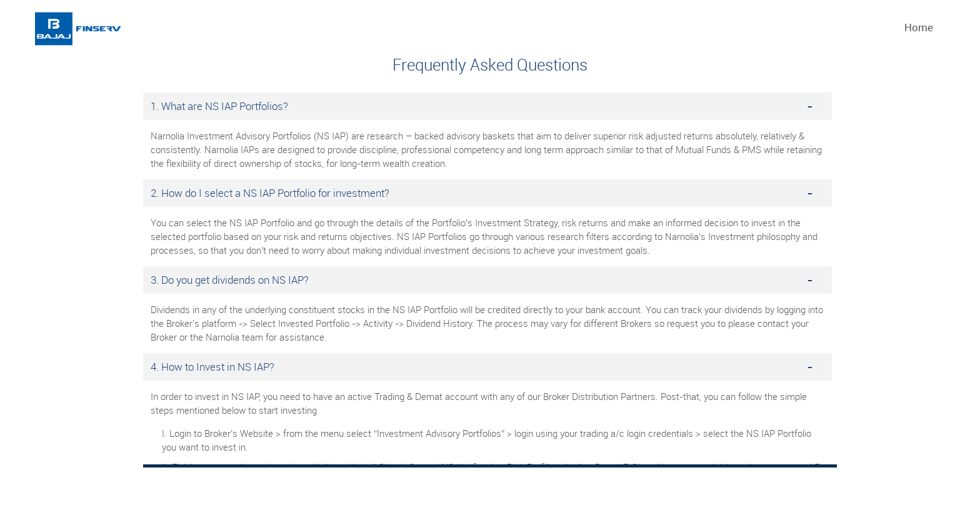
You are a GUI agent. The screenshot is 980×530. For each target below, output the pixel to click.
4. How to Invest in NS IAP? (212, 367)
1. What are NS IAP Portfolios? (219, 106)
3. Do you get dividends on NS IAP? (230, 280)
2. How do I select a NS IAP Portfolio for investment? (270, 193)
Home (919, 27)
